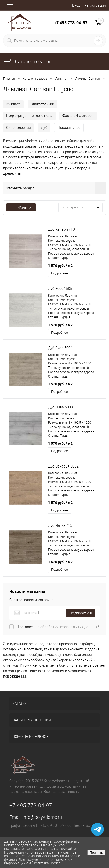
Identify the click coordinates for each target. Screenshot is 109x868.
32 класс (13, 104)
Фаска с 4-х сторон (78, 116)
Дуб (44, 128)
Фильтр (21, 207)
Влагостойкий (42, 104)
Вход (76, 5)
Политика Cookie (46, 863)
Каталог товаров (27, 61)
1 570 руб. (60, 266)
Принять (96, 852)
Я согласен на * (58, 627)
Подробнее (60, 273)
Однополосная (19, 128)
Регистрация (95, 5)
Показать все (69, 128)
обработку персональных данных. (69, 627)
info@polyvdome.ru (42, 817)
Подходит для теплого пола (29, 116)
